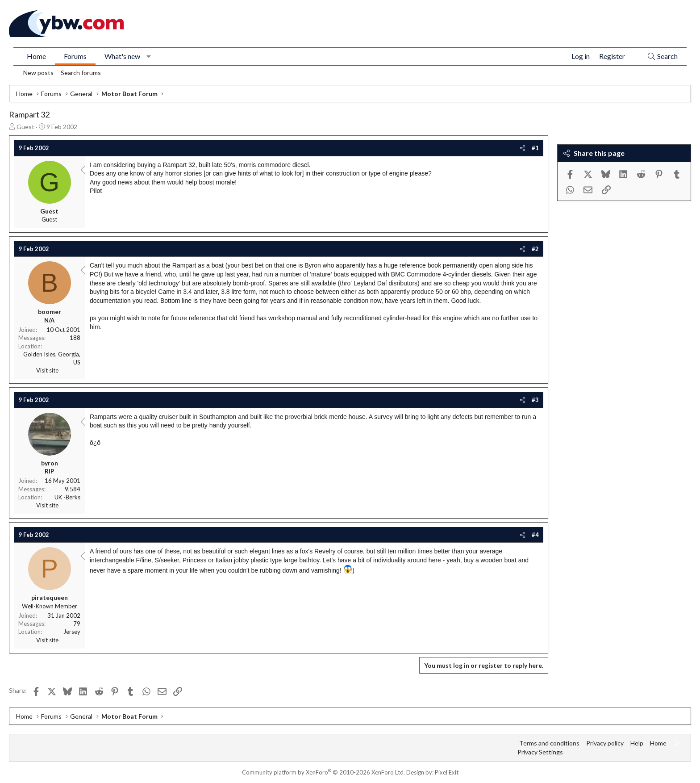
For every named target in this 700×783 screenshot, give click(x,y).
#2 (535, 249)
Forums (75, 56)
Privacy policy (605, 743)
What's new (122, 56)
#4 (535, 535)
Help (637, 743)
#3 (535, 400)
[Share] (523, 148)
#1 (535, 148)
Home (36, 56)
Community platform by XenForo (323, 772)
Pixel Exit (447, 772)
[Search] (662, 57)
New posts (38, 73)
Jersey (72, 632)
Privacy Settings (540, 752)
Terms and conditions (549, 743)
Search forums (81, 73)
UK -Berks (67, 497)
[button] (149, 56)
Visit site (47, 370)
